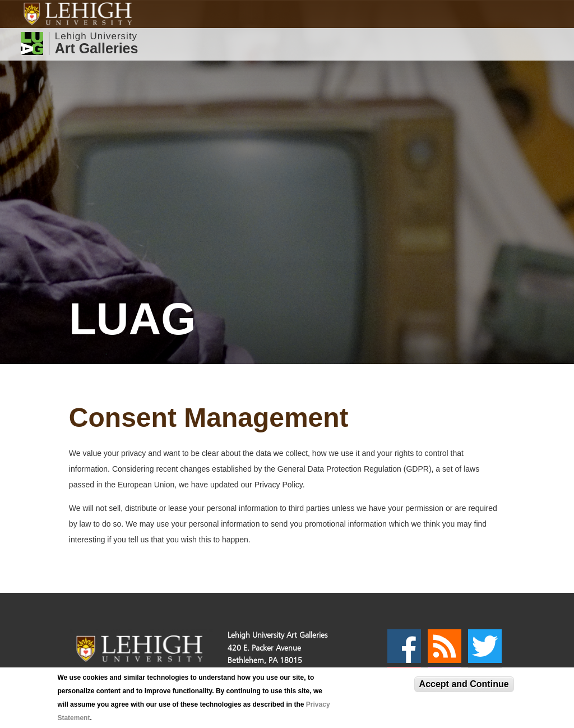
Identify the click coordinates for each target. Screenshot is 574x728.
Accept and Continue (464, 684)
